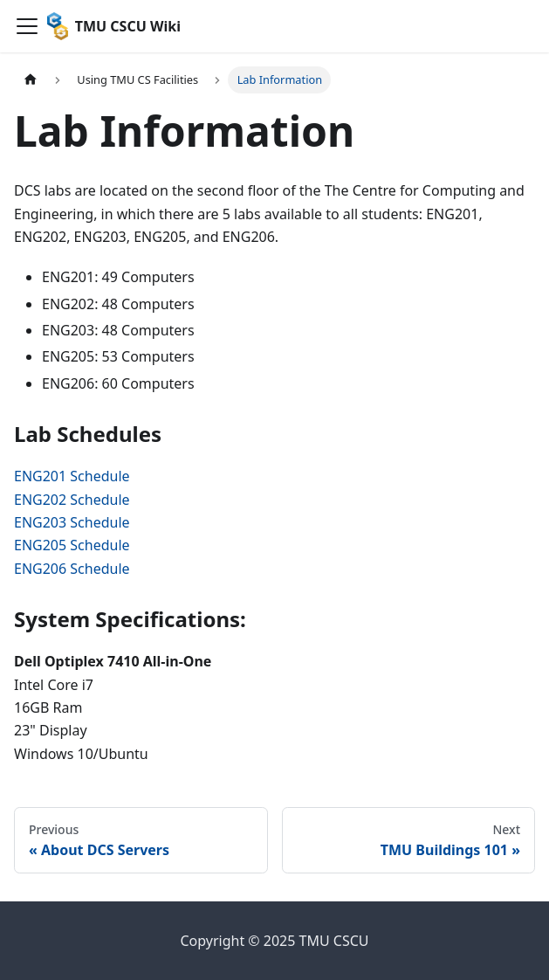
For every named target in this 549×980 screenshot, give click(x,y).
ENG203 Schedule (72, 522)
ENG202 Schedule (72, 500)
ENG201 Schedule (72, 476)
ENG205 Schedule (72, 545)
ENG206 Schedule (72, 569)
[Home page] (31, 80)
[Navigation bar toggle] (27, 26)
